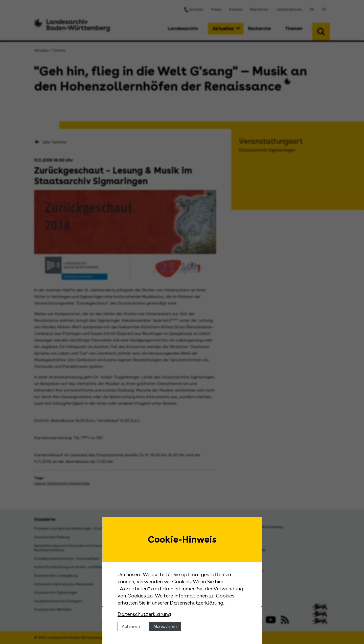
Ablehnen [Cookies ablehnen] (131, 626)
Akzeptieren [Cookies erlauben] (165, 626)
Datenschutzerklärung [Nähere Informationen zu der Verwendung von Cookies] (144, 614)
